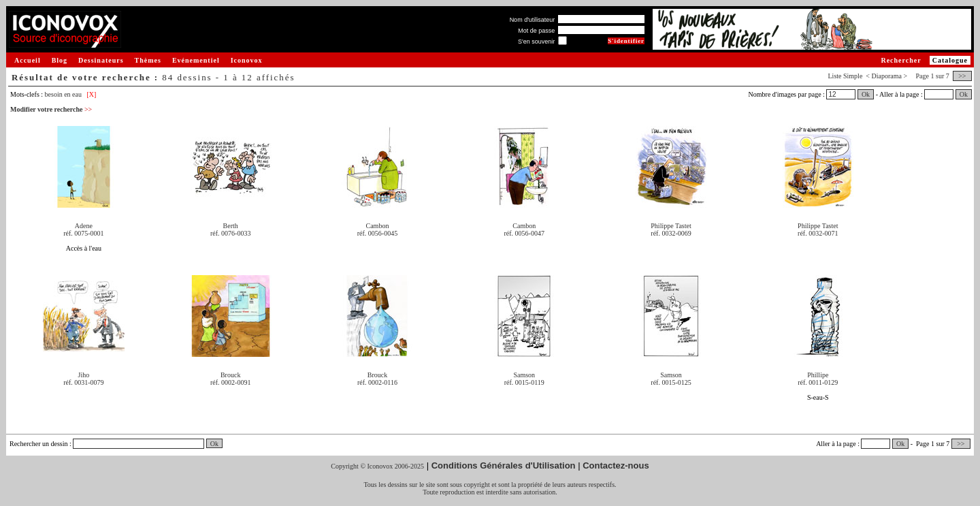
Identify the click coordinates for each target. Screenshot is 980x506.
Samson (524, 375)
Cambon (378, 226)
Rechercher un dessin (39, 444)
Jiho (84, 375)
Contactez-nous (616, 465)
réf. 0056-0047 (524, 233)
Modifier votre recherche (51, 109)
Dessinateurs (101, 60)
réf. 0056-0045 (377, 233)
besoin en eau (63, 94)
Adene (84, 226)
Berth (231, 226)
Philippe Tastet (671, 226)
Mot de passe (536, 31)
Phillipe (818, 375)
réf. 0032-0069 (671, 233)
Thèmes (148, 60)
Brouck (230, 375)
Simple (853, 76)
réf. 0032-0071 (818, 233)
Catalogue (950, 60)
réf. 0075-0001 (83, 233)
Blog (60, 60)
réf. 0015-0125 (671, 382)
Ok (866, 94)
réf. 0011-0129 (818, 382)
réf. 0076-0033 (230, 233)
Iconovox (247, 60)
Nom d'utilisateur (533, 20)
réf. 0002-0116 (377, 382)
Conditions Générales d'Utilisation (504, 465)
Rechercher (901, 60)
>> (962, 76)
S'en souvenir (536, 42)
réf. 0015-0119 (524, 382)
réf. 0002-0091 (230, 382)
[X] (91, 94)
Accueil (28, 60)
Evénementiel (196, 60)
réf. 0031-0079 (83, 382)
